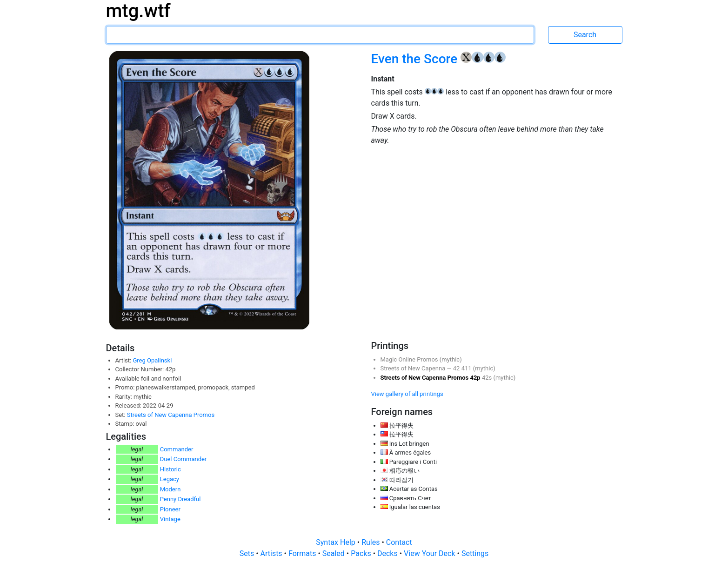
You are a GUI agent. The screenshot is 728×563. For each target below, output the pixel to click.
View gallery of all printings (407, 394)
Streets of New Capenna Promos (171, 415)
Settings (475, 553)
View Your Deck (430, 553)
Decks (388, 553)
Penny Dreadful (180, 499)
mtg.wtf (138, 11)
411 (467, 368)
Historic (170, 469)
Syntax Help (337, 542)
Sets (248, 553)
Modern (170, 489)
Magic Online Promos (410, 359)
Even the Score (416, 59)
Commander (177, 449)
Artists (272, 553)
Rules (371, 542)
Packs (362, 553)
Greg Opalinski (152, 360)
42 (457, 368)
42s (488, 378)
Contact (399, 542)
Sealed (334, 553)
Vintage (170, 519)
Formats (303, 553)
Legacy (170, 479)
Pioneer (170, 509)
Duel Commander (184, 459)
